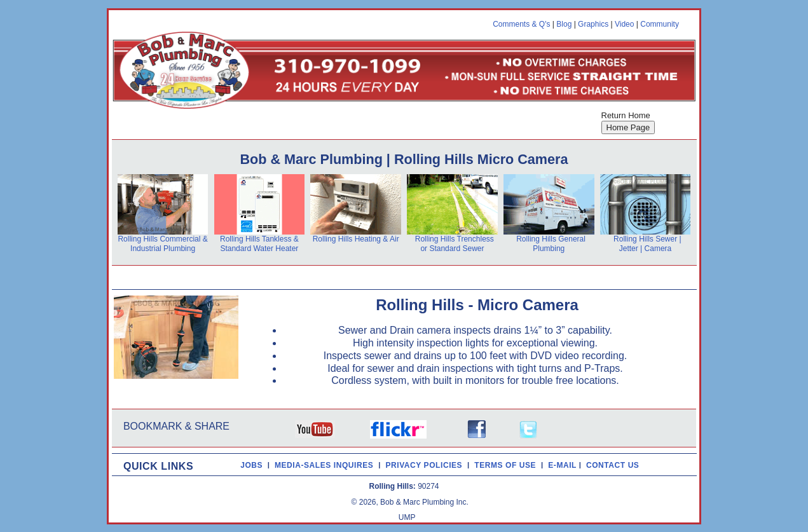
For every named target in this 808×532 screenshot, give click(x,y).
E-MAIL (563, 465)
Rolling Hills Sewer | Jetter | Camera (647, 244)
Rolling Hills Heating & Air (356, 239)
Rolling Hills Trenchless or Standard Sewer (455, 244)
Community (660, 24)
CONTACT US (615, 465)
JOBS (251, 465)
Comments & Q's (521, 24)
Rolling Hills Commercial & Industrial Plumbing (162, 244)
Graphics (593, 24)
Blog (564, 24)
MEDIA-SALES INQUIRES (326, 465)
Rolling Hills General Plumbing (551, 244)
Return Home (626, 115)
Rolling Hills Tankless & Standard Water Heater (259, 244)
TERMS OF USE (508, 465)
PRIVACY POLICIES (426, 465)
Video (624, 24)
